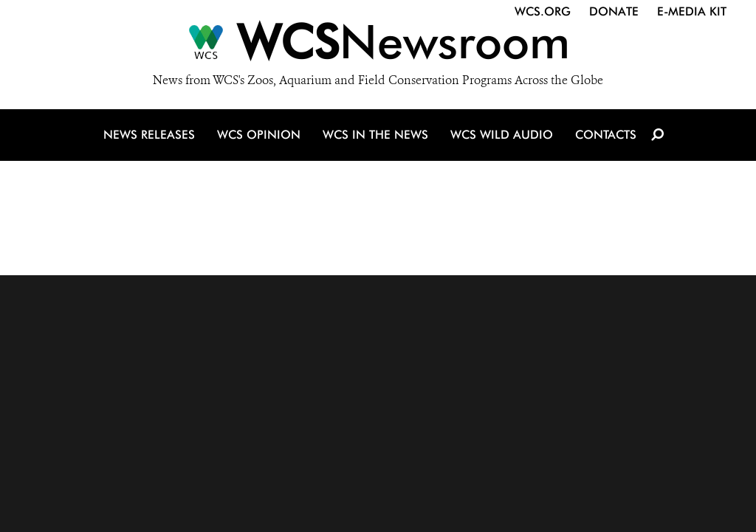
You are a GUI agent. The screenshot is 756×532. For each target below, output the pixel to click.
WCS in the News (375, 135)
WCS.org (543, 11)
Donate (614, 11)
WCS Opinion (259, 135)
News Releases (149, 135)
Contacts (606, 135)
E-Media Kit (692, 11)
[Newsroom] (378, 46)
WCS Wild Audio (502, 135)
